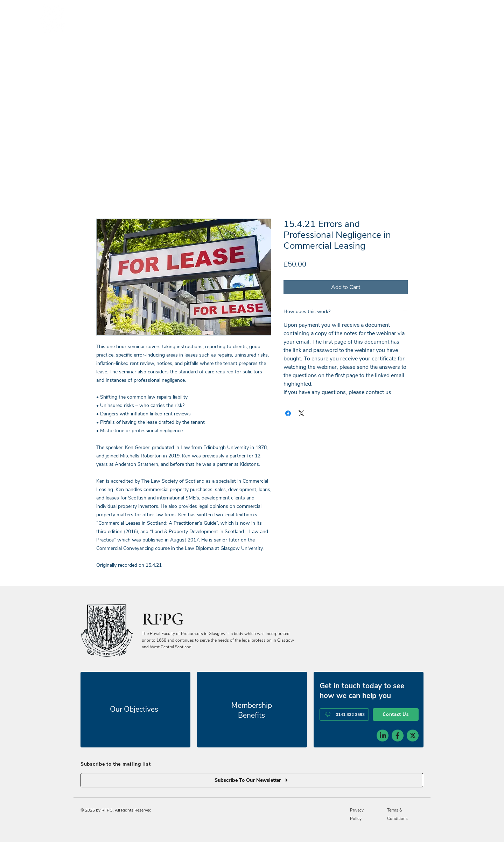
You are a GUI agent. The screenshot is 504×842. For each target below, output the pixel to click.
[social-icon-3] (413, 736)
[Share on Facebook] (288, 413)
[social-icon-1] (383, 736)
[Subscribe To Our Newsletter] (252, 780)
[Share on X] (301, 413)
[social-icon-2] (398, 736)
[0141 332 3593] (344, 715)
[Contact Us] (396, 715)
